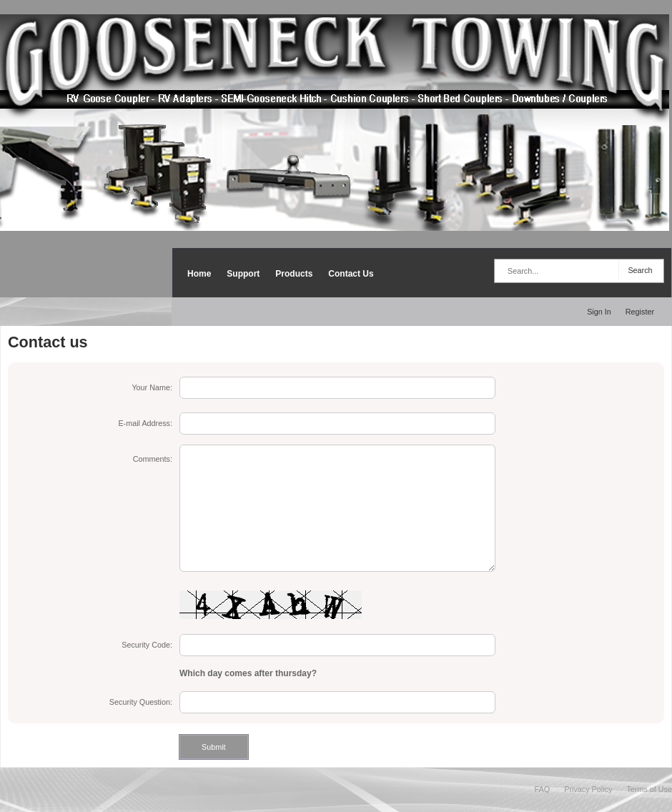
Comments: (153, 459)
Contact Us (351, 274)
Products (294, 274)
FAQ (543, 789)
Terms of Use (649, 789)
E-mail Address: (145, 423)
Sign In (599, 312)
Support (243, 274)
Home (199, 274)
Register (640, 312)
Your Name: (152, 387)
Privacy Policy (588, 789)
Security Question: (141, 702)
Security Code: (147, 645)
